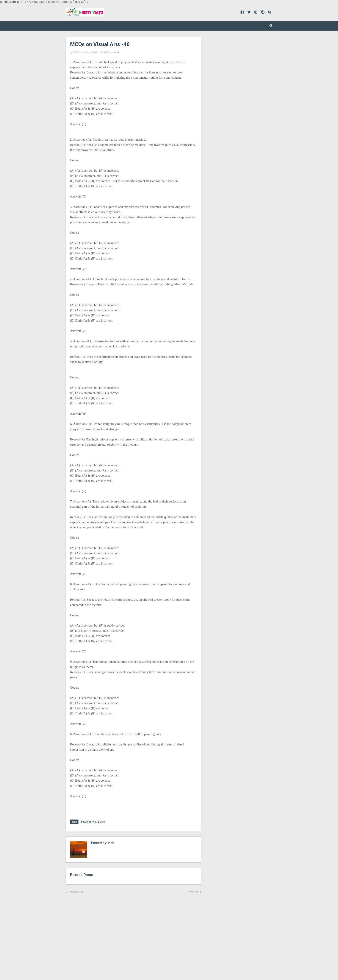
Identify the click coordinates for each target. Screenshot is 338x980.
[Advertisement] (133, 933)
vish (111, 842)
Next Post (193, 891)
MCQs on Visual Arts (86, 52)
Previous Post (76, 891)
